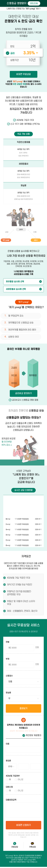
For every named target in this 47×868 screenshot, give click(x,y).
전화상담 (15, 847)
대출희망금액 (11, 800)
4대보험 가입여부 (13, 776)
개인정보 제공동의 (33, 735)
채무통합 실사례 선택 (15, 282)
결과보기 (24, 708)
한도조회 (34, 4)
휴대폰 (8, 761)
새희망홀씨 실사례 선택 (16, 289)
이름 (8, 744)
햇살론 (8, 693)
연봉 (8, 642)
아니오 (20, 780)
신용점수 (9, 676)
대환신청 (9, 787)
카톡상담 (32, 847)
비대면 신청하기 (23, 825)
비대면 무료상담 (23, 74)
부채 (8, 659)
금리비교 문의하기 (23, 393)
